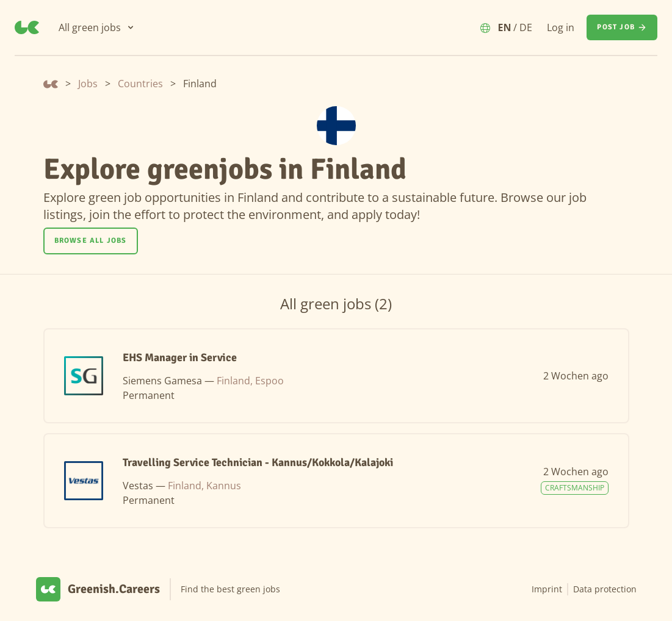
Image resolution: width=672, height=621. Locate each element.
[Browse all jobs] (91, 241)
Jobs (88, 84)
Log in (561, 27)
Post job (622, 27)
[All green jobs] (97, 27)
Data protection (605, 589)
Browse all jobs (91, 241)
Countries (140, 84)
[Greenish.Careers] (27, 27)
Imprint (547, 589)
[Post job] (622, 27)
